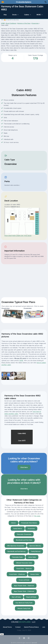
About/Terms (7, 627)
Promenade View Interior (29, 523)
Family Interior (18, 529)
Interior (13, 523)
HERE (21, 361)
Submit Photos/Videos (31, 627)
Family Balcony (36, 551)
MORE (39, 15)
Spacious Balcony (35, 546)
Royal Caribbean (11, 23)
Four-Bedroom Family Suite (24, 603)
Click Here (24, 467)
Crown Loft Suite (24, 580)
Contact (18, 627)
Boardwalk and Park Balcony (17, 551)
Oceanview (35, 23)
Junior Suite (32, 557)
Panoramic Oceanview (24, 534)
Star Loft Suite (16, 597)
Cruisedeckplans (23, 2)
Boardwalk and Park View (24, 540)
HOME (3, 23)
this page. (37, 516)
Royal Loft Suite (31, 597)
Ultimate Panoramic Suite (24, 563)
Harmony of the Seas (24, 23)
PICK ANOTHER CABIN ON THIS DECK (18, 236)
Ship (5, 15)
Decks (14, 15)
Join (44, 627)
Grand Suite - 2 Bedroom (17, 574)
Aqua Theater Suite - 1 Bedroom (24, 586)
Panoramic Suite (17, 557)
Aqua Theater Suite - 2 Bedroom (24, 591)
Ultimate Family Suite (24, 608)
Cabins (27, 15)
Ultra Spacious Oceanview (16, 546)
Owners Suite (35, 574)
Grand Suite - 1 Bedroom (24, 569)
